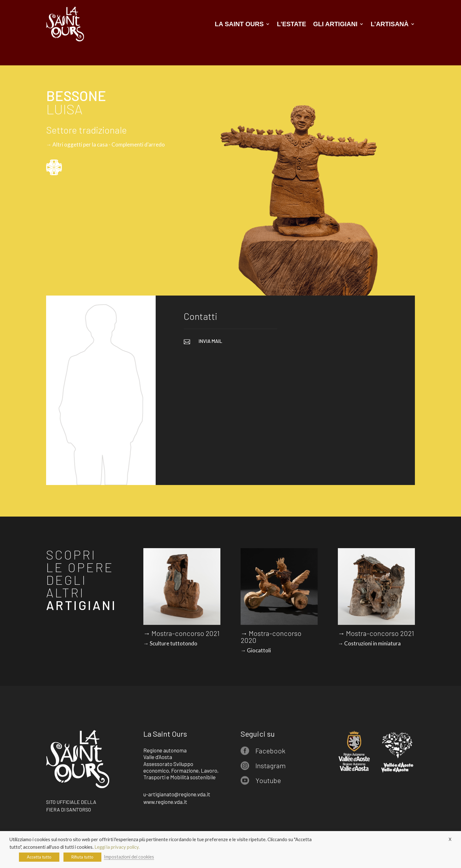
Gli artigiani (335, 24)
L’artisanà (390, 24)
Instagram (271, 765)
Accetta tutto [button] (39, 857)
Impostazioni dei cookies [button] (129, 857)
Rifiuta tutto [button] (82, 857)
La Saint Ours (239, 24)
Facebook (270, 751)
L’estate (292, 24)
